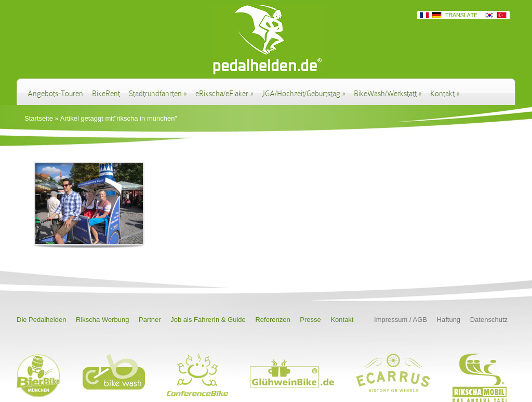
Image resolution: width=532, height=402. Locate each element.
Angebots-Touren (55, 94)
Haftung (449, 320)
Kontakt (445, 94)
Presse (310, 320)
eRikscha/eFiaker (224, 94)
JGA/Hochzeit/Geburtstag (303, 94)
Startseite (39, 118)
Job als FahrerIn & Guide (208, 320)
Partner (150, 320)
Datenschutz (489, 320)
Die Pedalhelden (41, 320)
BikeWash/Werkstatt (388, 94)
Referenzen (272, 320)
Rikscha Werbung (102, 320)
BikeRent (106, 94)
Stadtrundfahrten (158, 94)
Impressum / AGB (401, 320)
